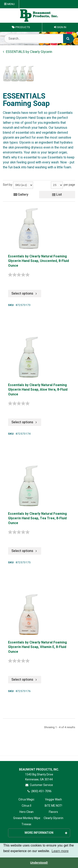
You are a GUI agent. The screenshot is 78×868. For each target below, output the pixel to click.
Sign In (60, 27)
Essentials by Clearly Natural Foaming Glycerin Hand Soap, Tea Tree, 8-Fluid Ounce (37, 518)
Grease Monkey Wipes (26, 818)
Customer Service (39, 785)
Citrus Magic (26, 800)
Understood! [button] (39, 863)
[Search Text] (39, 39)
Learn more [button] (60, 851)
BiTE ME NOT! (53, 806)
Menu (9, 4)
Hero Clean (26, 812)
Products (21, 27)
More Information (46, 833)
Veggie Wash (53, 800)
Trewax (26, 824)
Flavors (53, 812)
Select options (25, 294)
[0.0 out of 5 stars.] (20, 275)
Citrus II (26, 806)
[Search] (68, 39)
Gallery (21, 195)
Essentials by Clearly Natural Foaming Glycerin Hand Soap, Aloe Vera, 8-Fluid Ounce (38, 390)
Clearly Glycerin (53, 818)
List (57, 195)
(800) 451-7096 (39, 791)
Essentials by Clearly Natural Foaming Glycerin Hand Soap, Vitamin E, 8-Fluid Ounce (37, 647)
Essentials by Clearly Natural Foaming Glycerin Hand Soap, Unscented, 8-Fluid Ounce (38, 261)
